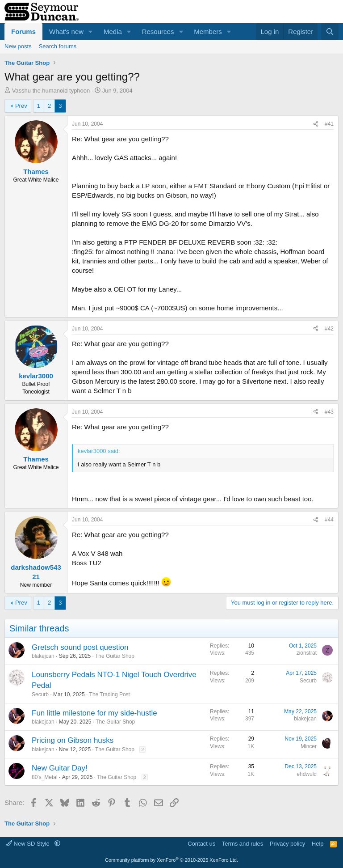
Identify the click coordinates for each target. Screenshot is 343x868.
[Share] (316, 124)
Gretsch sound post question (80, 647)
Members (208, 32)
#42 (329, 329)
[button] (91, 32)
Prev (21, 106)
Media (113, 32)
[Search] (330, 32)
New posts (18, 46)
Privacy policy (287, 844)
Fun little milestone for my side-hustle (94, 713)
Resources (158, 32)
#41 (329, 124)
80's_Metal (45, 777)
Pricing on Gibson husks (73, 740)
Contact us (201, 844)
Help (318, 844)
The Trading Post (110, 694)
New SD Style (29, 844)
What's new (66, 32)
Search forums (58, 46)
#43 (329, 412)
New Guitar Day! (60, 768)
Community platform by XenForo (171, 860)
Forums (23, 32)
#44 (329, 520)
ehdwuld (307, 774)
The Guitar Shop (115, 656)
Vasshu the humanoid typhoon (51, 91)
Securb (40, 694)
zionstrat (307, 653)
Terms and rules (243, 844)
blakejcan (43, 656)
